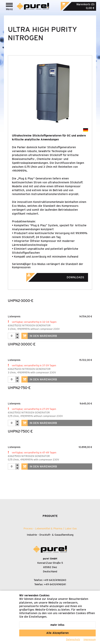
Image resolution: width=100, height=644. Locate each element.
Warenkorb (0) (85, 4)
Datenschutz (73, 639)
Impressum (90, 639)
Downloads (61, 276)
